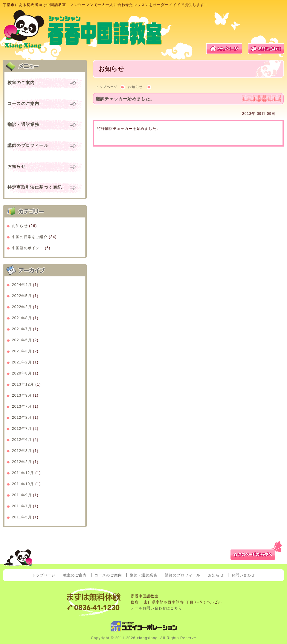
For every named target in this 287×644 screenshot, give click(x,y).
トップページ (224, 49)
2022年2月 (22, 307)
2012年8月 (22, 418)
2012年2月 (22, 462)
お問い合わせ (266, 49)
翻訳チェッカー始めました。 (125, 99)
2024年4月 (22, 285)
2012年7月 (22, 429)
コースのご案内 (23, 103)
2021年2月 (22, 362)
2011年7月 (22, 506)
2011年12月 (23, 473)
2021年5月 (22, 340)
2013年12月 (23, 384)
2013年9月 (22, 395)
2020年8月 (22, 373)
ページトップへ (257, 550)
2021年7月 (22, 329)
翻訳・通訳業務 (23, 124)
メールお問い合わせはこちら (156, 608)
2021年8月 (22, 318)
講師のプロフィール (28, 145)
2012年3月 (22, 451)
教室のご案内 (21, 83)
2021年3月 (22, 351)
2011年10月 (23, 484)
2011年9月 (22, 495)
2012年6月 (22, 440)
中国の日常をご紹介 (30, 237)
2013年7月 (22, 407)
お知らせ (135, 87)
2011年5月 (22, 517)
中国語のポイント (28, 248)
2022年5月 (22, 296)
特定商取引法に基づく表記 (35, 187)
